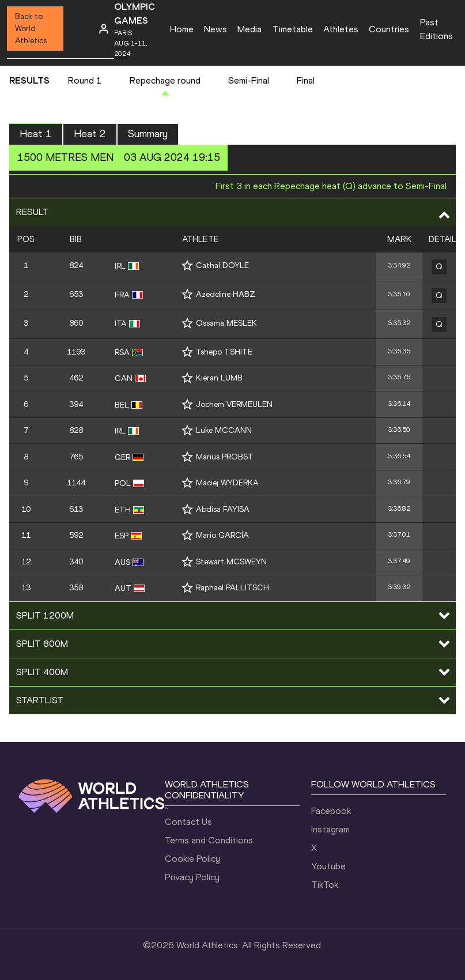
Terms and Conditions (209, 840)
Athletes (341, 29)
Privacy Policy (192, 877)
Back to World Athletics (31, 29)
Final (306, 80)
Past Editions (436, 29)
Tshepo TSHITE (224, 352)
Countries (389, 29)
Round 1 (85, 80)
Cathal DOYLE (222, 265)
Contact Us (188, 822)
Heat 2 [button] (90, 134)
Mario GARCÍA (222, 535)
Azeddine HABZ (226, 294)
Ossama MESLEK (226, 323)
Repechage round (165, 80)
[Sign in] (104, 29)
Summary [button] (148, 134)
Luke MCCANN (224, 430)
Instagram (330, 829)
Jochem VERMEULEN (234, 404)
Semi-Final (249, 80)
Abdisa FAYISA (223, 509)
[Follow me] (187, 265)
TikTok (325, 885)
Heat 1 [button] (36, 134)
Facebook (331, 811)
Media (249, 29)
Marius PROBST (225, 457)
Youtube (328, 866)
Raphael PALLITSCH (232, 588)
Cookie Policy (192, 859)
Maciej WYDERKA (227, 483)
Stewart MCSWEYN (231, 562)
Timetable (293, 29)
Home (182, 29)
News (216, 29)
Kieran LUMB (219, 378)
